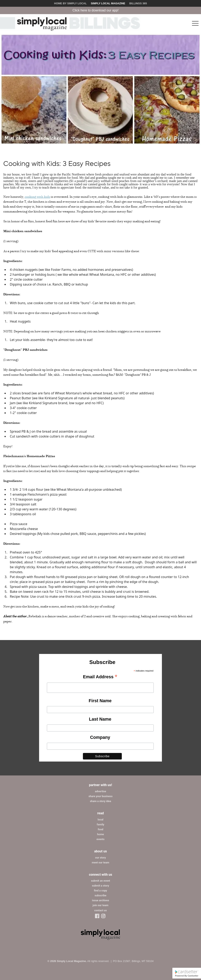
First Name (100, 701)
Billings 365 (138, 3)
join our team (101, 905)
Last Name (100, 719)
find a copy (100, 891)
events (101, 839)
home (101, 834)
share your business (100, 796)
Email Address (100, 677)
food (101, 829)
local (100, 820)
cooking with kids (37, 197)
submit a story (100, 886)
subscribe (100, 895)
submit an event (100, 881)
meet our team (100, 862)
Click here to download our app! (99, 10)
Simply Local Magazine (108, 3)
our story (100, 858)
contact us (100, 910)
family (100, 824)
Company (100, 737)
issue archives (100, 900)
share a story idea (100, 801)
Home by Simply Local (70, 3)
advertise (100, 791)
